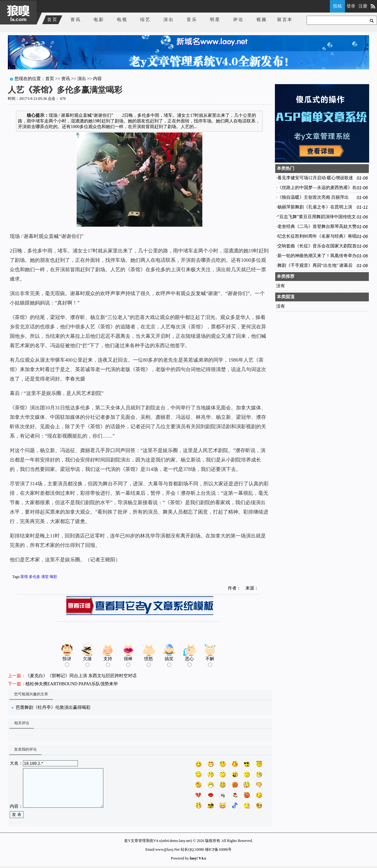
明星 (215, 20)
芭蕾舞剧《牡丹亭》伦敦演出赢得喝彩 (53, 707)
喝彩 (53, 577)
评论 (238, 20)
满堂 (45, 577)
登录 (351, 6)
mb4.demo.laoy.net (177, 841)
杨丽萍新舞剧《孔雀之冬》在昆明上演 (315, 207)
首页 (52, 20)
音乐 (192, 20)
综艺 (145, 20)
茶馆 (24, 577)
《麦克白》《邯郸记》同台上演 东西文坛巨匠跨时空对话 (81, 676)
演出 (169, 20)
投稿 (337, 6)
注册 (363, 6)
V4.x (202, 858)
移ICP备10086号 (219, 849)
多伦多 (35, 577)
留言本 (285, 20)
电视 (122, 20)
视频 (262, 20)
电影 (99, 20)
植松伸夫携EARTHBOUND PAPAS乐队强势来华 (72, 684)
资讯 (76, 20)
